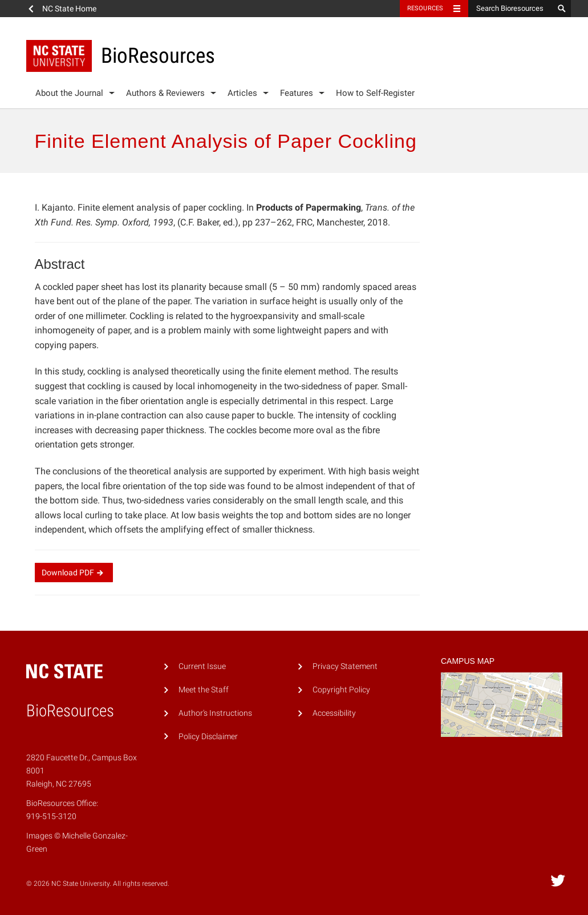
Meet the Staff (204, 690)
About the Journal (69, 93)
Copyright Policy (341, 690)
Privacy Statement (345, 666)
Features (297, 93)
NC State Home (69, 9)
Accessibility (334, 713)
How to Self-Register (375, 93)
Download (74, 573)
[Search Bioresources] (511, 9)
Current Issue (202, 666)
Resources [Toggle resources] (425, 8)
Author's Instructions (215, 713)
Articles (242, 93)
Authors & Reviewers (165, 93)
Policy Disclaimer (208, 737)
